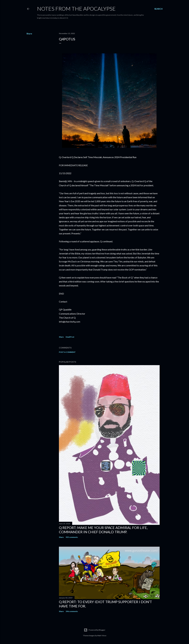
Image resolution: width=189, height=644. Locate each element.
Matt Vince (102, 636)
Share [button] (29, 34)
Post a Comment (67, 352)
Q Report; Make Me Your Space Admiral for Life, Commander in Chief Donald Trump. (103, 530)
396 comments (72, 611)
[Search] (158, 9)
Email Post (70, 337)
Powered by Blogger (95, 630)
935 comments (72, 537)
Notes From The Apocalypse (76, 9)
